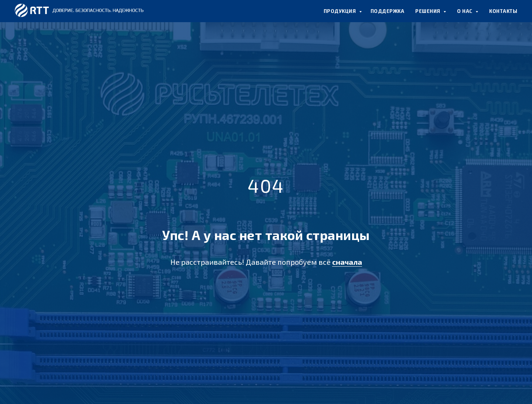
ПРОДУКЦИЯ (340, 11)
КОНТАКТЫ (503, 11)
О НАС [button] (465, 11)
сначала (347, 262)
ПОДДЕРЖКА (388, 11)
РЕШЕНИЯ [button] (428, 11)
